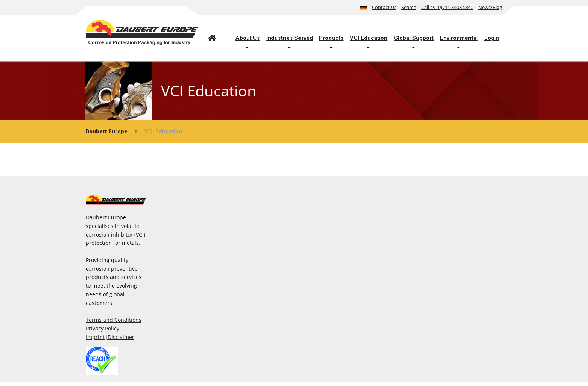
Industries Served (290, 38)
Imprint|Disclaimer (110, 337)
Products (331, 38)
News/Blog (490, 7)
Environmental (459, 38)
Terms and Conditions (114, 320)
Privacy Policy (103, 328)
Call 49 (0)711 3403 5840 (447, 7)
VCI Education (369, 38)
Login (492, 38)
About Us (248, 38)
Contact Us (384, 7)
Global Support (414, 38)
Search (409, 7)
